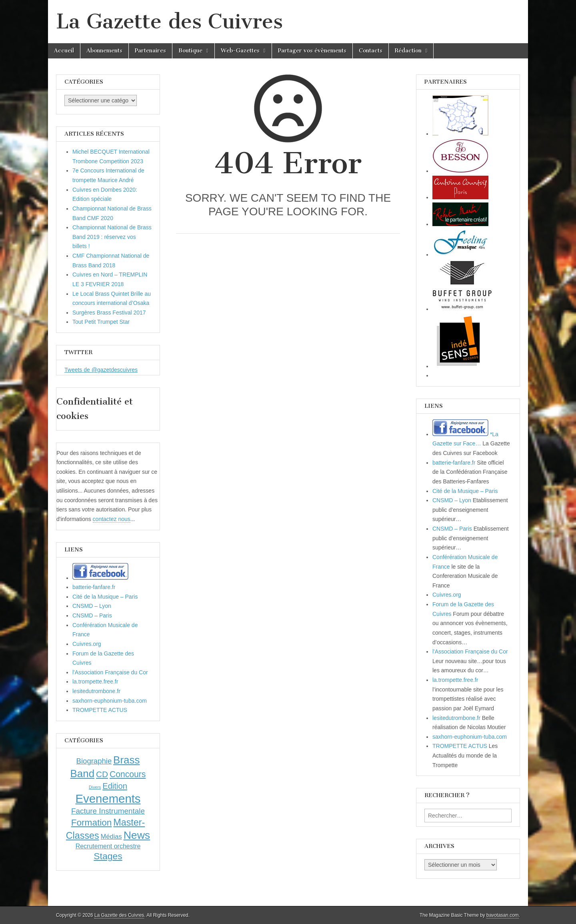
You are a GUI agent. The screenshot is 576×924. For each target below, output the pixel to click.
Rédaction (408, 51)
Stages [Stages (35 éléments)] (108, 856)
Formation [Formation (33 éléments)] (92, 823)
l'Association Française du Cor (110, 672)
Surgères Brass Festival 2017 (109, 313)
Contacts (371, 51)
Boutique (190, 51)
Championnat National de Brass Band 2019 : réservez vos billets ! (112, 237)
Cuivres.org (87, 644)
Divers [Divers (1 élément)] (95, 787)
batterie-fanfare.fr (94, 587)
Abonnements (104, 51)
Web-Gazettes (240, 51)
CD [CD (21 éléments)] (102, 774)
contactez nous (112, 519)
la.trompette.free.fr (95, 681)
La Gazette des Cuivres (169, 21)
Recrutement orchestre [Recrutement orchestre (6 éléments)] (108, 846)
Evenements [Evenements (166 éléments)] (108, 799)
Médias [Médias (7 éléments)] (111, 836)
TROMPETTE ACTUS (100, 710)
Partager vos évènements (312, 51)
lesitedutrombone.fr (96, 691)
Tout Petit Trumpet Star (101, 322)
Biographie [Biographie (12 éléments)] (94, 761)
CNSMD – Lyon (92, 606)
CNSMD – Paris (92, 615)
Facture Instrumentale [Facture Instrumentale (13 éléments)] (108, 811)
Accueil (64, 51)
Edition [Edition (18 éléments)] (115, 786)
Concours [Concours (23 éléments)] (128, 774)
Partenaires (150, 51)
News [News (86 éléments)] (137, 835)
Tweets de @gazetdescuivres (101, 370)
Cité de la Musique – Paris (105, 597)
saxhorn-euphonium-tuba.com (110, 701)
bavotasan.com (503, 915)
